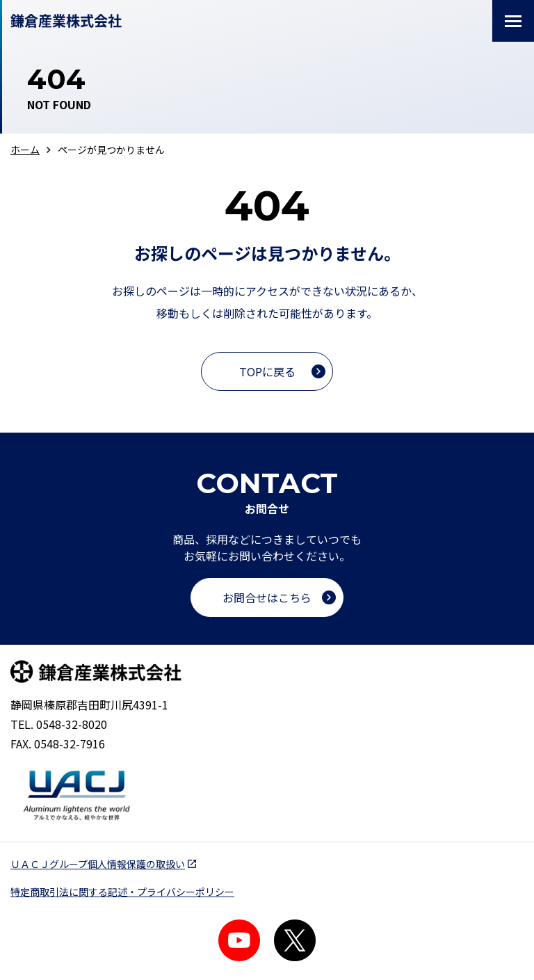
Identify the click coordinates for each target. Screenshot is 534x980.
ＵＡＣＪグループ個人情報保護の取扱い (98, 864)
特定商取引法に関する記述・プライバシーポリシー (122, 892)
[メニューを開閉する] (513, 21)
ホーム (25, 150)
